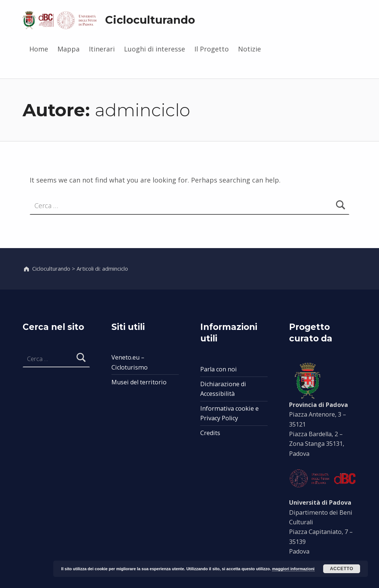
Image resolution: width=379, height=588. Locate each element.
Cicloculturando (150, 20)
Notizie (249, 49)
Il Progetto (212, 49)
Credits (210, 433)
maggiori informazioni (293, 569)
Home (39, 49)
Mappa (68, 49)
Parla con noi (219, 369)
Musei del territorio (139, 382)
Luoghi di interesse (155, 49)
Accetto (341, 569)
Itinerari (102, 49)
